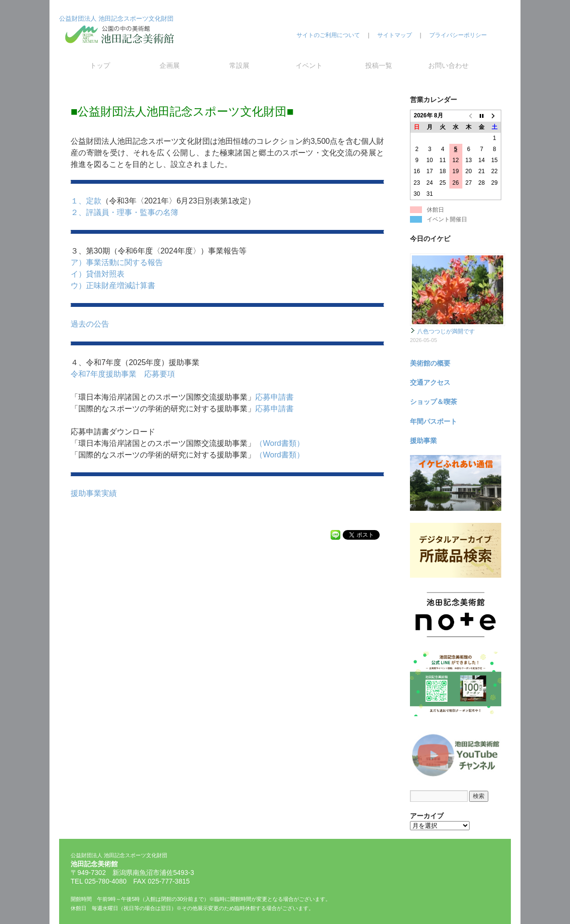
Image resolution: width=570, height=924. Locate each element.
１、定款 (86, 201)
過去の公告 (90, 324)
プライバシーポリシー (458, 35)
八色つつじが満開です (446, 331)
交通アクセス (430, 382)
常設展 (239, 65)
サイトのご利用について (328, 35)
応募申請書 (274, 397)
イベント (309, 65)
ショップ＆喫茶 (434, 402)
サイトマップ (395, 35)
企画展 (170, 65)
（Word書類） (280, 443)
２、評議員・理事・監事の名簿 (124, 212)
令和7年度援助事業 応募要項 (123, 374)
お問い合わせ (448, 65)
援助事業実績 (94, 493)
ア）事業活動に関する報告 (117, 262)
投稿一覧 (379, 65)
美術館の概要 (430, 363)
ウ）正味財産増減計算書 (113, 285)
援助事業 (423, 441)
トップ (100, 65)
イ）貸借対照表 (98, 274)
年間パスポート (434, 421)
